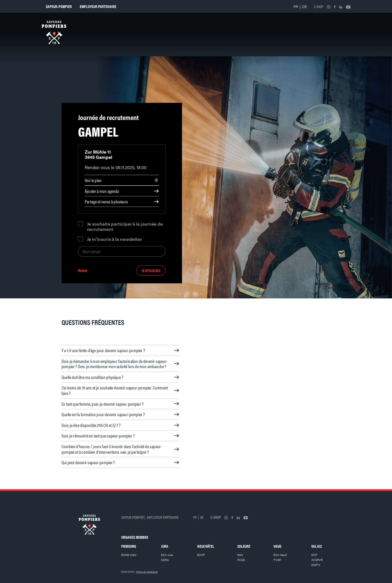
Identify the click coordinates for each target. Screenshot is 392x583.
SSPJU (165, 560)
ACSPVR (317, 560)
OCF (314, 555)
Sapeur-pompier (59, 6)
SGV (240, 555)
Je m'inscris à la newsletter (114, 239)
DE (304, 6)
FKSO (241, 560)
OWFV (316, 565)
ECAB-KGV (129, 555)
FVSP (277, 560)
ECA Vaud (280, 555)
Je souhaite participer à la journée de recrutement (125, 226)
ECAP (201, 555)
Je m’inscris (151, 270)
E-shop (319, 7)
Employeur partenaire (98, 6)
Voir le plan (93, 180)
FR (296, 6)
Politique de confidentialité (147, 572)
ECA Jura (167, 555)
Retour (83, 270)
